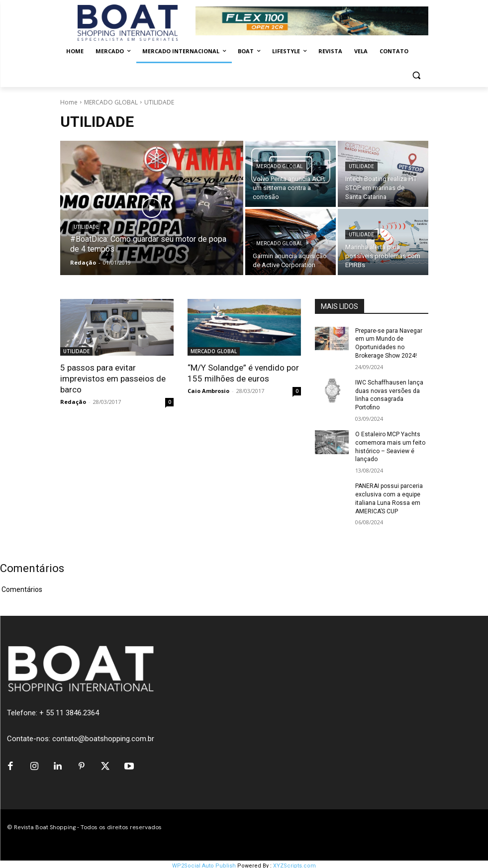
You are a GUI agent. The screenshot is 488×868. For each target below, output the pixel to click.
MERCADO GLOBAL (111, 102)
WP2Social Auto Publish (204, 863)
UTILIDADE (86, 227)
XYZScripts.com (294, 863)
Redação (73, 402)
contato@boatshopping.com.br (103, 739)
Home (69, 102)
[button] (417, 75)
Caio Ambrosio (208, 391)
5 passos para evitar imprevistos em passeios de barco (113, 379)
